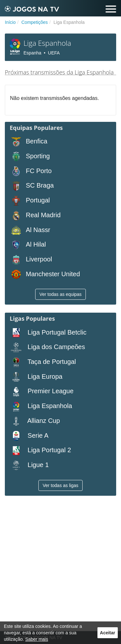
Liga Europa (36, 377)
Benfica (29, 142)
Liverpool (31, 260)
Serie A (29, 436)
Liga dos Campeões (47, 347)
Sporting (30, 156)
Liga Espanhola (41, 406)
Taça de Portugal (43, 362)
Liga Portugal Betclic (48, 333)
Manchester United (45, 274)
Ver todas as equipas (60, 294)
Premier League (42, 391)
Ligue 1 (29, 465)
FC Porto (31, 171)
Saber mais (37, 639)
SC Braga (32, 186)
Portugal (30, 201)
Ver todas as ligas (60, 485)
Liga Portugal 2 (40, 450)
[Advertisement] (60, 564)
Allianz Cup (35, 421)
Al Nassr (30, 230)
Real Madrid (35, 215)
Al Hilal (28, 245)
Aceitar (108, 633)
